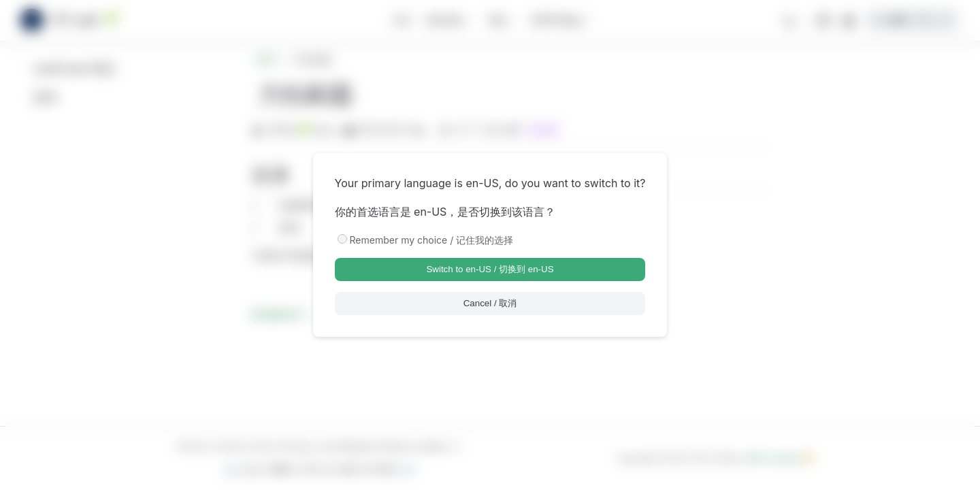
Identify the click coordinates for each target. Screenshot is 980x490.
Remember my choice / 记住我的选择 (432, 240)
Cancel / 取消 (490, 303)
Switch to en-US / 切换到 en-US (490, 269)
